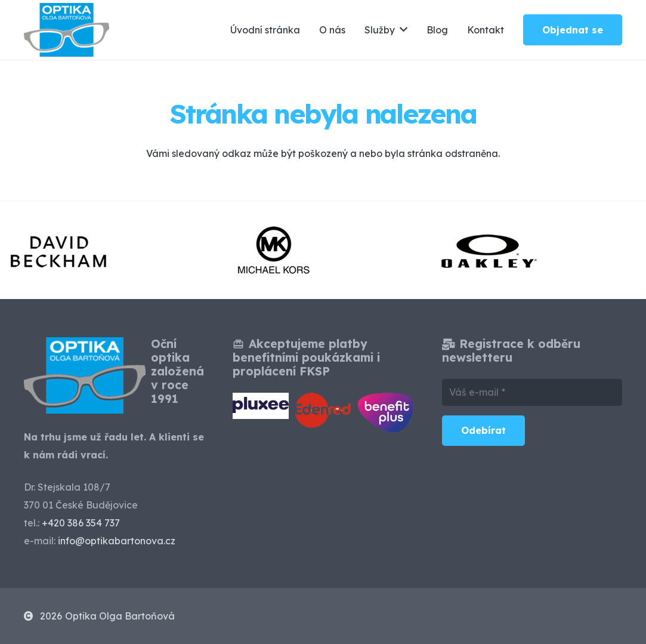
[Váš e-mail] (532, 392)
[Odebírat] (483, 431)
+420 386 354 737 (81, 523)
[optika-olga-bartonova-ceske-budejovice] (67, 30)
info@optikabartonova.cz (117, 541)
